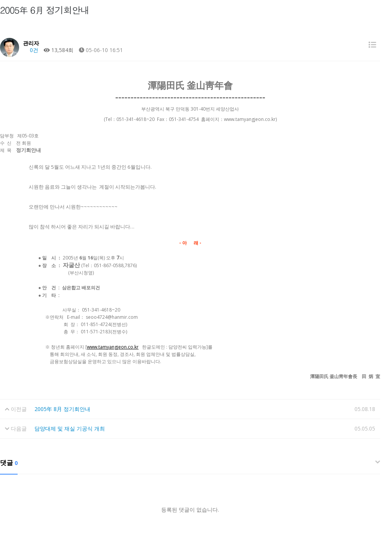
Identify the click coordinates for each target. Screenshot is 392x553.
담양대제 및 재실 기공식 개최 (70, 428)
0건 (31, 50)
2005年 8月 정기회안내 (62, 409)
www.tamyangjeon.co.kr (113, 347)
